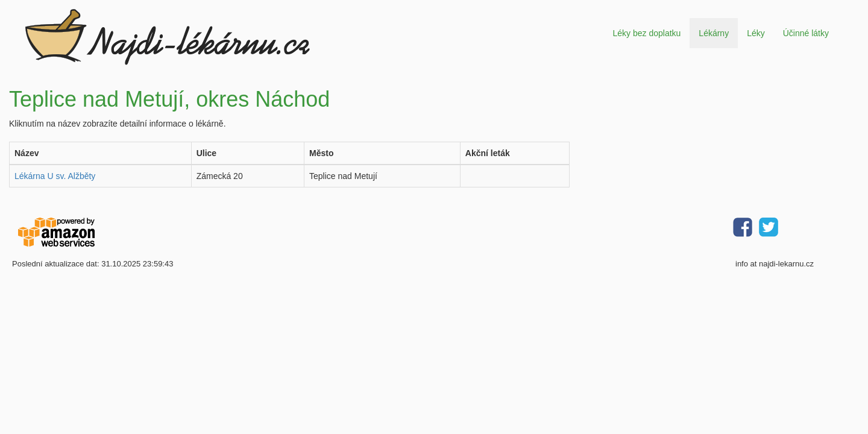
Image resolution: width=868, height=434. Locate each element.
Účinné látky (806, 33)
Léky (756, 33)
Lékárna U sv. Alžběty (55, 176)
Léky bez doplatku (646, 33)
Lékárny (714, 33)
